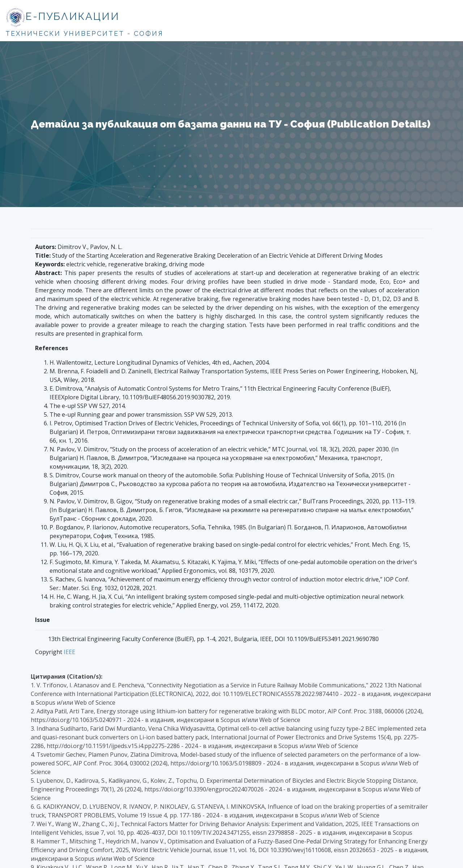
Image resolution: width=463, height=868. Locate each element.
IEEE (69, 652)
